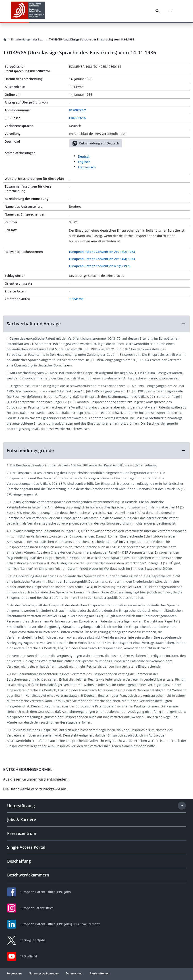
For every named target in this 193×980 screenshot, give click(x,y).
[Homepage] (5, 40)
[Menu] (171, 11)
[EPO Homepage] (28, 11)
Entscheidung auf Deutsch (96, 143)
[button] (96, 324)
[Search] (158, 11)
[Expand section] (182, 806)
